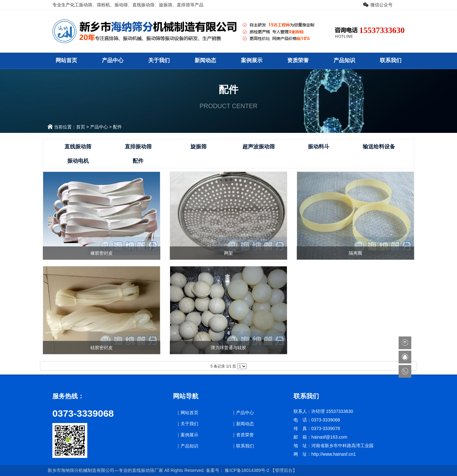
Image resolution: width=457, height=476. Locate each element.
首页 (81, 127)
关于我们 (159, 60)
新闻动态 (205, 60)
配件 (117, 127)
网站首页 (66, 60)
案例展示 (252, 60)
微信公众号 (381, 5)
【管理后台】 (284, 470)
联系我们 (391, 60)
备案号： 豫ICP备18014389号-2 (238, 470)
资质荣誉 (298, 60)
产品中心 (113, 60)
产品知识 (344, 60)
